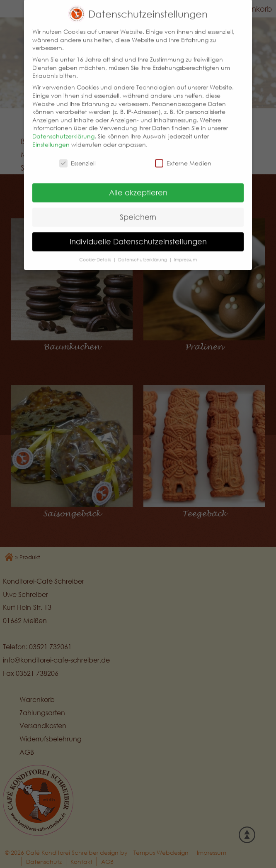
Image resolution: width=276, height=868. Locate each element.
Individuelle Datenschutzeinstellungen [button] (138, 231)
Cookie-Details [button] (96, 249)
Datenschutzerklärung (63, 126)
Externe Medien (183, 153)
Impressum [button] (185, 249)
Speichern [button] (138, 207)
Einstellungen (51, 134)
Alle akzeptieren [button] (138, 183)
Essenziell (77, 153)
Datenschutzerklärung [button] (143, 249)
